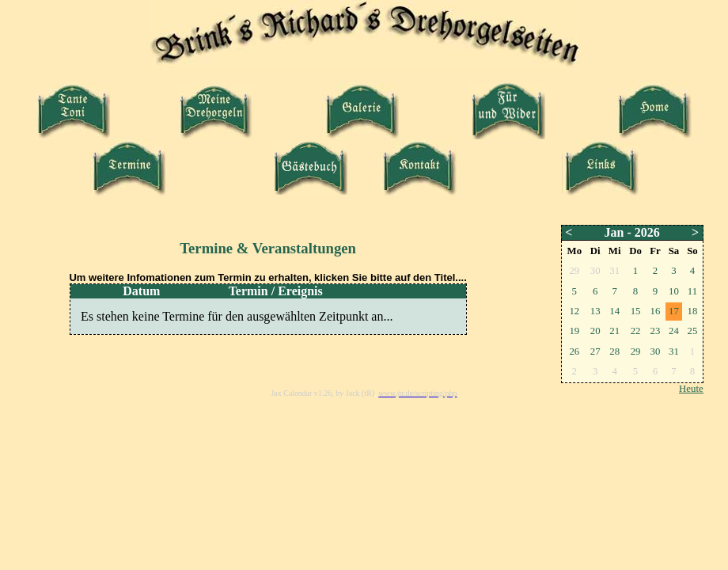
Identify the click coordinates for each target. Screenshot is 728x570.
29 (636, 351)
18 (692, 311)
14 (614, 311)
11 (692, 291)
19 (574, 331)
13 (595, 311)
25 (692, 331)
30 (656, 351)
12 (574, 311)
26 (574, 351)
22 (636, 331)
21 (614, 331)
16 (656, 311)
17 (674, 311)
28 (614, 351)
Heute (691, 389)
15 (636, 311)
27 (595, 351)
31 (674, 351)
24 (674, 331)
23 (656, 331)
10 (674, 291)
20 (595, 331)
